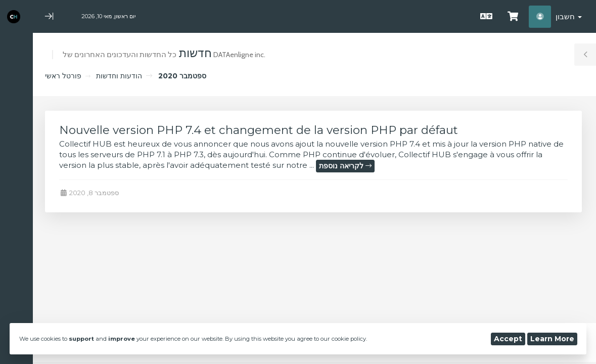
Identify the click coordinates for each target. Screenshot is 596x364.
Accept (508, 339)
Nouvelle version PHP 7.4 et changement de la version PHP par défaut (259, 130)
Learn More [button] (552, 339)
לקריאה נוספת (345, 166)
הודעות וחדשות (119, 76)
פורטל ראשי (63, 76)
